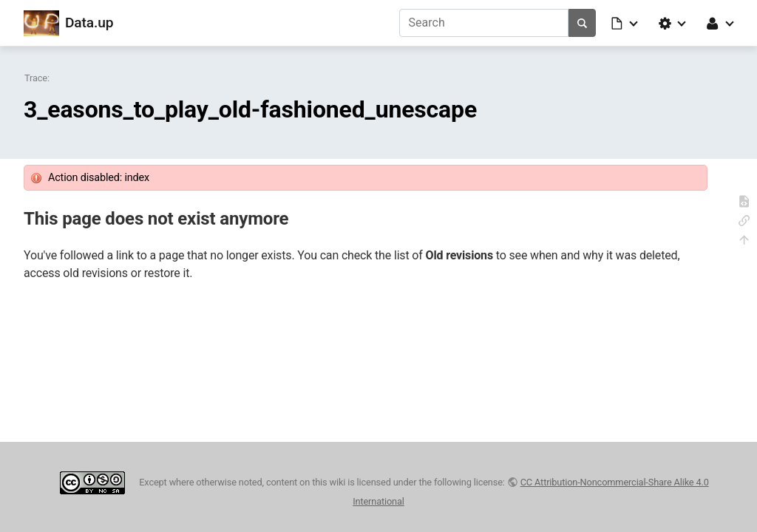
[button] (625, 23)
